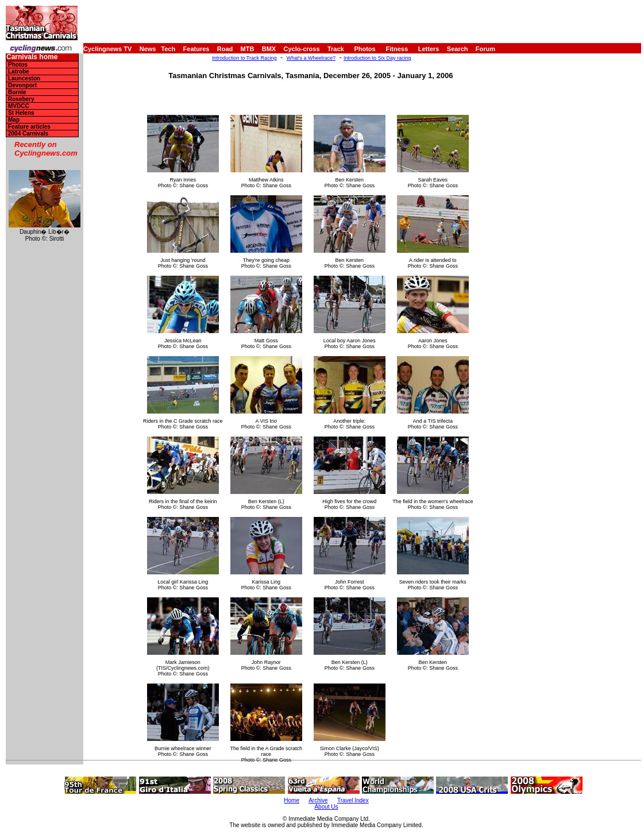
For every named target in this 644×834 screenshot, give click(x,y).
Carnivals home (32, 57)
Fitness (397, 49)
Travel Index (353, 800)
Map (14, 120)
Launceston (24, 78)
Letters (429, 49)
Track (336, 49)
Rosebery (21, 99)
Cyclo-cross (302, 49)
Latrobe (19, 72)
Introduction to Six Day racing (377, 58)
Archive (318, 800)
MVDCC (19, 106)
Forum (485, 49)
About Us (326, 807)
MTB (248, 49)
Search (458, 49)
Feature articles (29, 127)
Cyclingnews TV (107, 49)
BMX (269, 49)
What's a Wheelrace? (311, 58)
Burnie (17, 92)
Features (196, 49)
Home (292, 800)
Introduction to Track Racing (244, 58)
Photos (365, 49)
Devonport (22, 85)
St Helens (21, 113)
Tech (168, 49)
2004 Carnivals (28, 134)
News (148, 49)
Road (225, 49)
